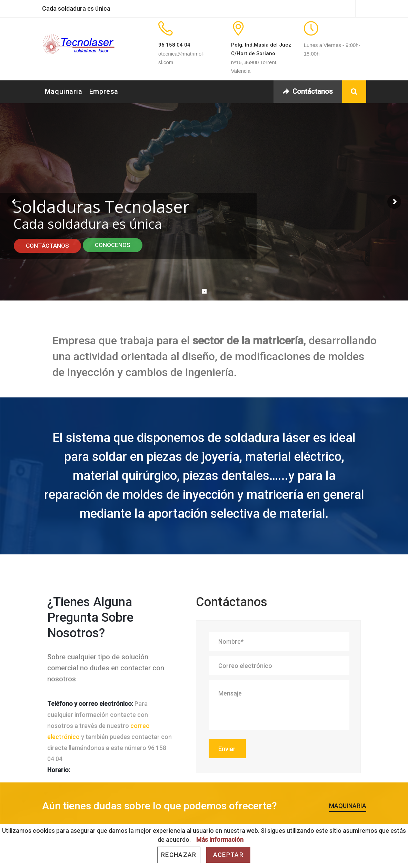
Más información (220, 840)
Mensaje (279, 705)
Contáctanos (308, 91)
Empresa (104, 91)
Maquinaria (64, 91)
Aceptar (228, 855)
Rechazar (179, 855)
